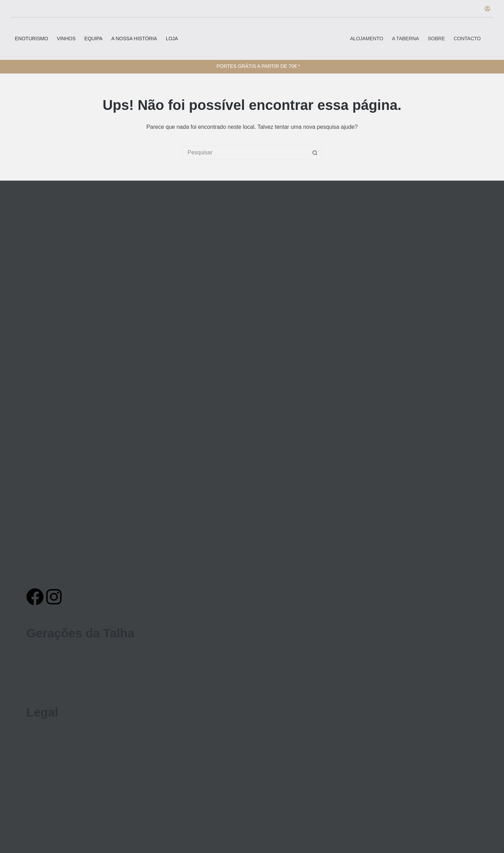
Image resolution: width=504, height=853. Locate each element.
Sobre (436, 39)
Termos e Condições (52, 734)
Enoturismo (32, 39)
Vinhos (66, 39)
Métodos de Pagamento (56, 745)
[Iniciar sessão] (487, 9)
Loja (172, 39)
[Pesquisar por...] (245, 153)
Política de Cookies (50, 756)
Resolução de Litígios (53, 740)
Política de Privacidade (55, 728)
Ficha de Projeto (47, 751)
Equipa (93, 39)
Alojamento (367, 39)
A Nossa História (134, 39)
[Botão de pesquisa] (315, 153)
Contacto (467, 39)
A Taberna (405, 39)
